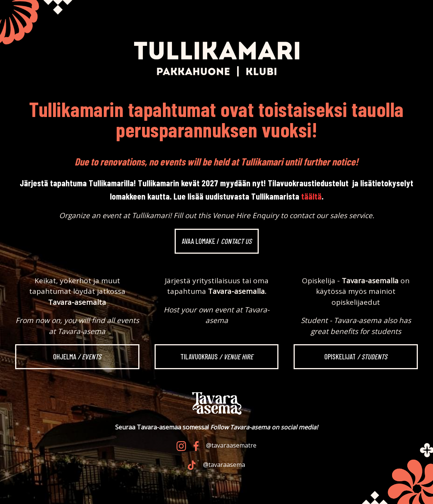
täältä (311, 196)
